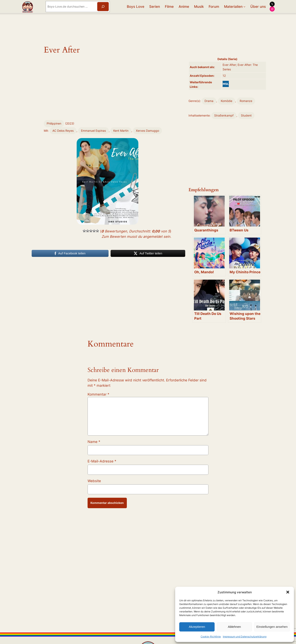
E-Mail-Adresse (102, 461)
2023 (70, 123)
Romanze (246, 101)
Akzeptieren (197, 627)
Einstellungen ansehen (272, 627)
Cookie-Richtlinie (211, 637)
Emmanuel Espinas (93, 131)
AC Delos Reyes (63, 131)
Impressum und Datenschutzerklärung (245, 637)
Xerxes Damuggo (147, 131)
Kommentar (98, 394)
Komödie (227, 101)
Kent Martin (121, 131)
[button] (288, 592)
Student (246, 115)
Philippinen (54, 123)
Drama (209, 101)
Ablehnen (234, 627)
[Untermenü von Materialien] (244, 7)
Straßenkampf (224, 115)
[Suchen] (103, 6)
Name (94, 442)
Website (94, 481)
